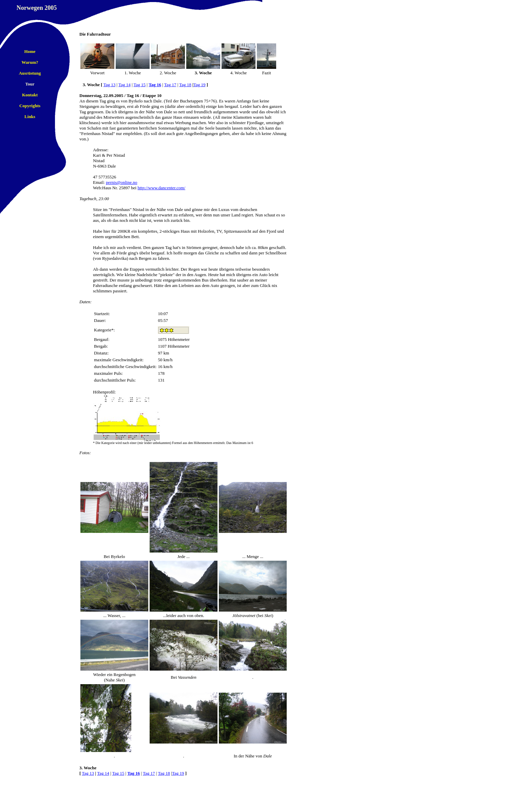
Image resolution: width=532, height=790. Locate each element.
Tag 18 (185, 85)
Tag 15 (140, 85)
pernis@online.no (122, 182)
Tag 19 (199, 85)
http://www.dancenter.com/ (161, 188)
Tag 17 (170, 85)
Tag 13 (110, 85)
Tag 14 (125, 85)
